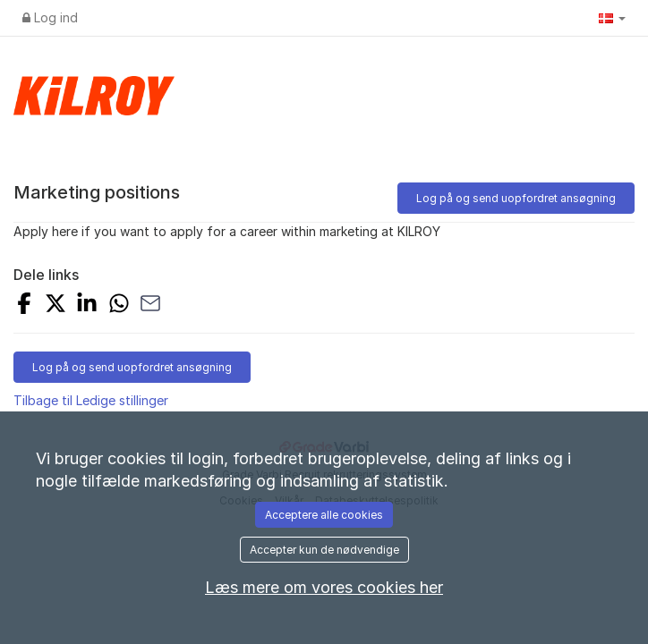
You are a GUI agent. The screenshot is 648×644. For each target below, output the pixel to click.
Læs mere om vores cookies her (324, 587)
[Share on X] (55, 305)
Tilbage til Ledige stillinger (91, 400)
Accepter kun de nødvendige (324, 550)
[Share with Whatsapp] (119, 305)
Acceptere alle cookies (324, 515)
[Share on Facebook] (24, 305)
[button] (612, 18)
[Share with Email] (150, 305)
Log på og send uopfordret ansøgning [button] (516, 198)
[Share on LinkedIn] (87, 305)
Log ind (50, 17)
